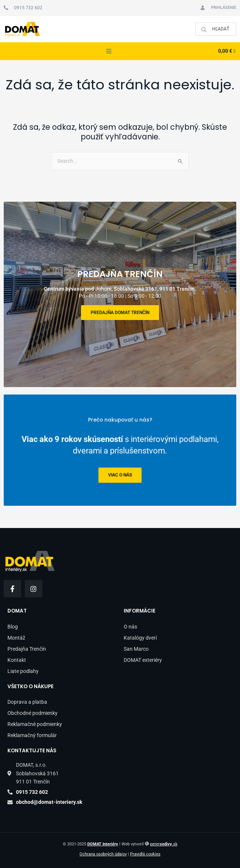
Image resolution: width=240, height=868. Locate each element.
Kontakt (17, 660)
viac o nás (120, 475)
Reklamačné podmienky (35, 724)
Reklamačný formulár (32, 735)
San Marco (136, 649)
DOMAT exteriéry (143, 660)
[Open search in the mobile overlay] (216, 29)
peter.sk (164, 844)
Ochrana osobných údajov (103, 854)
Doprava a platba (27, 702)
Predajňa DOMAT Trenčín (120, 313)
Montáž (16, 638)
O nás (130, 627)
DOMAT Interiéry (103, 844)
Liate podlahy (23, 671)
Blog (13, 627)
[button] (109, 51)
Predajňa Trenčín (27, 649)
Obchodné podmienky (33, 713)
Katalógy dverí (140, 638)
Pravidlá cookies (145, 854)
